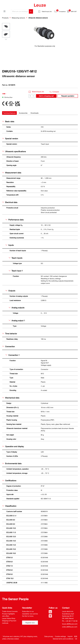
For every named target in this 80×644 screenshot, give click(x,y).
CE (76, 639)
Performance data (15, 220)
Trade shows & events (10, 611)
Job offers (6, 616)
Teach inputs (16, 258)
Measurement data (12, 173)
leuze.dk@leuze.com (70, 624)
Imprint (70, 636)
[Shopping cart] (72, 11)
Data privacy (49, 636)
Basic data (8, 121)
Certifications (9, 480)
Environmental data (12, 463)
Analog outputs (17, 308)
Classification (9, 506)
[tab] (9, 113)
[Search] (31, 11)
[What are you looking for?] (20, 11)
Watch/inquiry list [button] (36, 92)
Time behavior (10, 334)
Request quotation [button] (68, 96)
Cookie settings (60, 636)
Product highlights (8, 614)
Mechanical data (11, 398)
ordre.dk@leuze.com (70, 627)
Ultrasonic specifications (14, 151)
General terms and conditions (63, 639)
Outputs (10, 291)
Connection (9, 346)
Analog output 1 (17, 321)
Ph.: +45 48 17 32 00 (70, 621)
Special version (10, 138)
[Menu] (4, 11)
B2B (76, 636)
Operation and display (13, 446)
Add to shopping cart (46, 96)
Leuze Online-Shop (9, 618)
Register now (30, 623)
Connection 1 (13, 355)
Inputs (10, 245)
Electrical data (10, 202)
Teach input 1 (16, 271)
